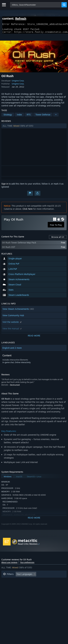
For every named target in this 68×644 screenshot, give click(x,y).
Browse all (58, 239)
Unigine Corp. (18, 82)
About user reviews (9, 564)
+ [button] (56, 116)
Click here (28, 211)
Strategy (8, 116)
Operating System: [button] (48, 585)
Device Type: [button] (31, 590)
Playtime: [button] (49, 581)
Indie (19, 116)
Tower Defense (43, 116)
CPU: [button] (6, 590)
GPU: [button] (16, 590)
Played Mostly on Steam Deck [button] (18, 585)
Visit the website (12, 324)
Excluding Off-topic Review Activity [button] (21, 581)
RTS (29, 116)
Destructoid (15, 387)
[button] (34, 128)
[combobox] (36, 5)
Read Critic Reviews (28, 546)
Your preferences (27, 564)
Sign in (5, 186)
